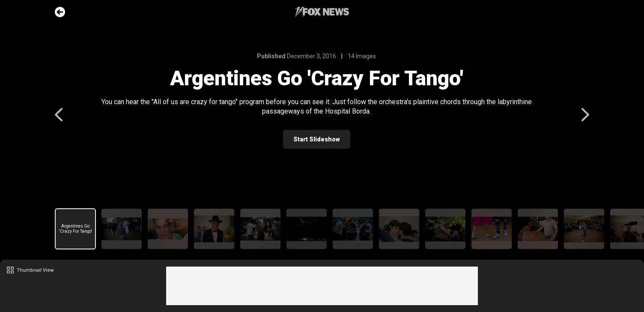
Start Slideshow (322, 139)
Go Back (60, 12)
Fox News (322, 12)
